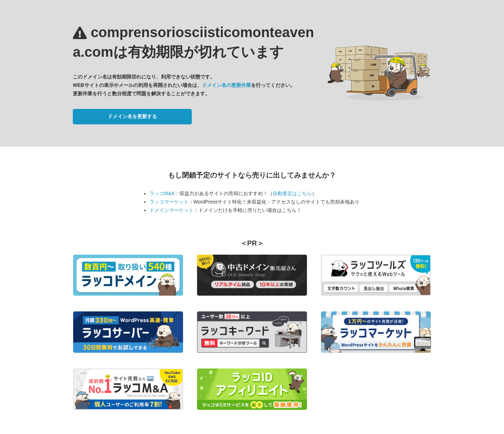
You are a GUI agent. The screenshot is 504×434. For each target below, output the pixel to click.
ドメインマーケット (171, 210)
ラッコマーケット (169, 202)
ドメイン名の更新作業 (226, 85)
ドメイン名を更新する (132, 116)
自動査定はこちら (292, 193)
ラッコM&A (162, 193)
